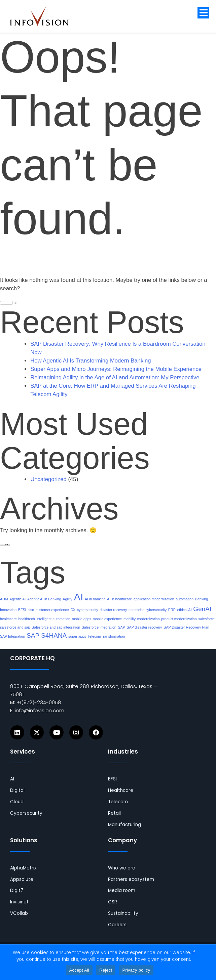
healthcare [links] (8, 619)
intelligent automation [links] (53, 619)
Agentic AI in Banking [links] (44, 599)
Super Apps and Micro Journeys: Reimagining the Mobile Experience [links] (116, 369)
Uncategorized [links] (48, 479)
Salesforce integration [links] (99, 627)
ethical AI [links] (184, 610)
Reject (106, 970)
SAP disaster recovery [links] (144, 627)
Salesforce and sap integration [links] (56, 627)
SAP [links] (121, 627)
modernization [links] (149, 619)
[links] (45, 16)
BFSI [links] (22, 610)
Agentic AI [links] (17, 599)
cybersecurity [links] (88, 610)
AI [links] (78, 597)
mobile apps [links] (82, 619)
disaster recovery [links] (113, 610)
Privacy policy (136, 970)
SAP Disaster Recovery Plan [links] (186, 627)
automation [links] (185, 599)
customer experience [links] (52, 610)
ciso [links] (31, 610)
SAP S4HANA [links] (47, 635)
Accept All (79, 970)
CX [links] (73, 610)
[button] (203, 13)
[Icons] (17, 732)
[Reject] (208, 962)
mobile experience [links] (107, 619)
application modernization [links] (154, 599)
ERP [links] (172, 610)
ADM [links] (4, 599)
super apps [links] (77, 636)
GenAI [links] (202, 609)
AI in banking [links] (95, 599)
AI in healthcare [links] (119, 599)
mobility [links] (130, 619)
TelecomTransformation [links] (106, 636)
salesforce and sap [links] (15, 627)
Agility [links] (67, 599)
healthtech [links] (26, 619)
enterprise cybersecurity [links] (148, 610)
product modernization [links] (179, 619)
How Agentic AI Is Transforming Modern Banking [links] (91, 361)
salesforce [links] (206, 619)
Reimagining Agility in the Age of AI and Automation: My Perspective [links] (115, 377)
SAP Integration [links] (12, 636)
